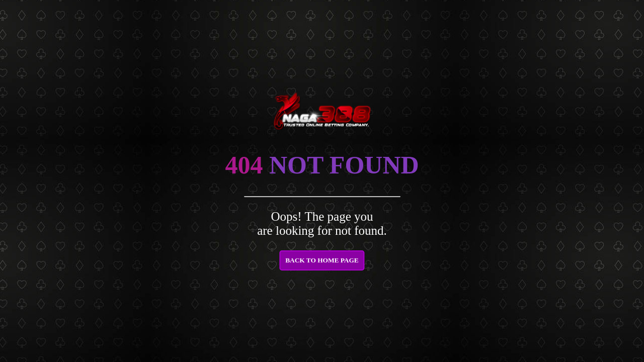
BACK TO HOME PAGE (322, 260)
